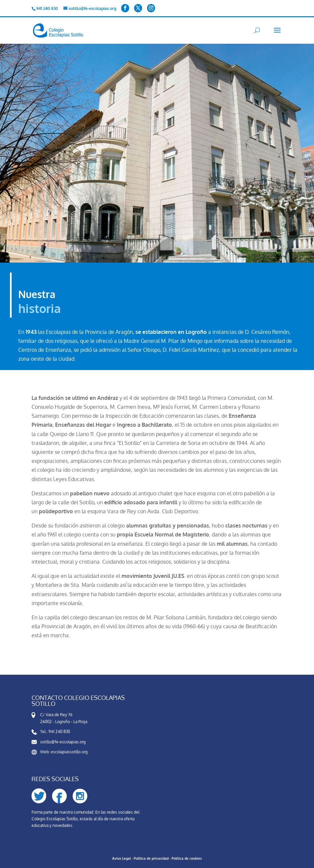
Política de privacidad (151, 858)
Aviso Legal (121, 858)
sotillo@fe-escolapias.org (63, 742)
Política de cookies (187, 858)
